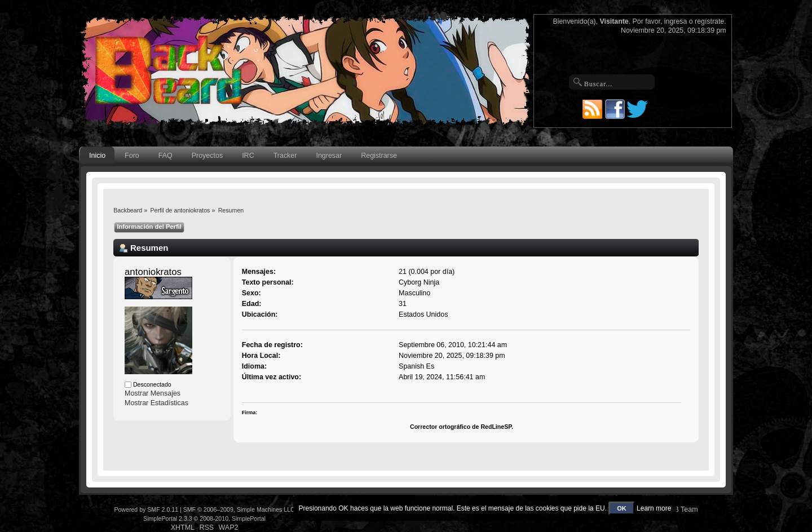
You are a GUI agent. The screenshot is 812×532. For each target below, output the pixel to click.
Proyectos (207, 156)
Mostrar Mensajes (153, 393)
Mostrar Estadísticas (156, 403)
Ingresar (329, 156)
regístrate (709, 21)
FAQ (166, 156)
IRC (248, 156)
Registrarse (379, 156)
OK (622, 508)
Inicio (97, 156)
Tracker (285, 156)
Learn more (654, 508)
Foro (132, 156)
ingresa (676, 21)
